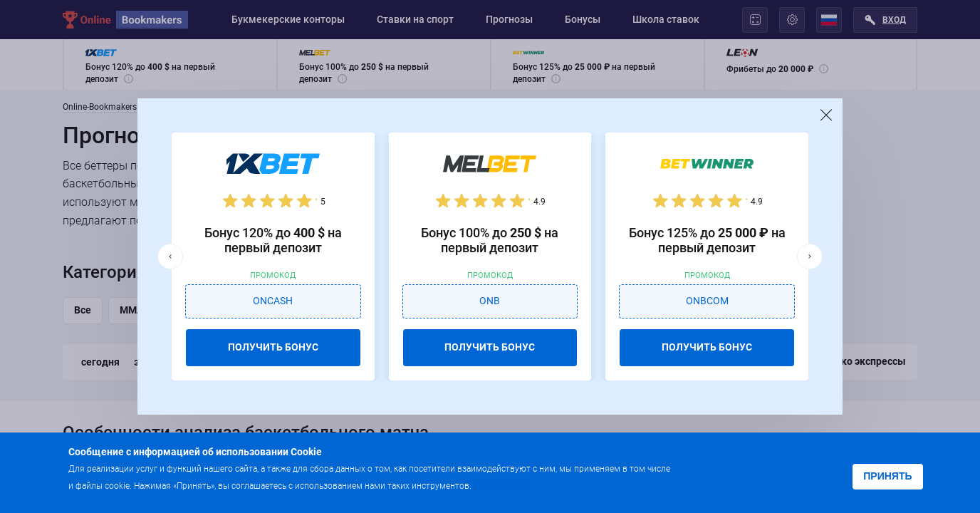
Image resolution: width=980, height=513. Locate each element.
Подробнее (502, 485)
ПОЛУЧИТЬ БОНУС (273, 347)
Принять (887, 476)
